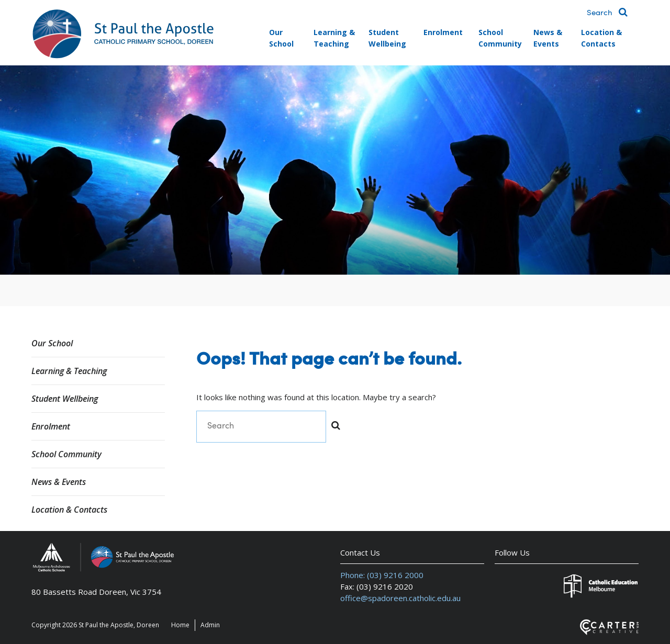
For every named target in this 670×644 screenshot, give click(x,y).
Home (180, 625)
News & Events (548, 38)
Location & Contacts (601, 38)
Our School (281, 38)
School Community (500, 38)
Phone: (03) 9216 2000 (382, 575)
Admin (210, 625)
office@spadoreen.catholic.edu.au (400, 598)
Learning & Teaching (334, 38)
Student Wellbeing (387, 38)
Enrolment (443, 32)
